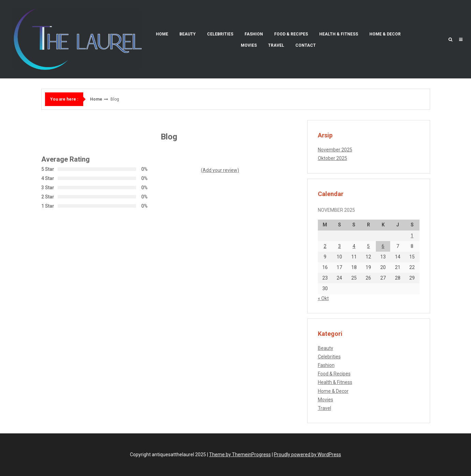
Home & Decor (385, 34)
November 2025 (335, 150)
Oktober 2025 (333, 158)
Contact (306, 45)
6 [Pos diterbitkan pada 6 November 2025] (383, 246)
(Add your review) (220, 170)
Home (162, 34)
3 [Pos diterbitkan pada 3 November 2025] (339, 246)
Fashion (254, 34)
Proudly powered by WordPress (307, 455)
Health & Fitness (339, 34)
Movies (249, 45)
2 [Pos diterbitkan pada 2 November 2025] (325, 246)
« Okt (323, 298)
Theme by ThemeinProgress (240, 455)
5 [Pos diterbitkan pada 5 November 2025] (368, 246)
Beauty (188, 34)
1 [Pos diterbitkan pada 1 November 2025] (412, 236)
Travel (276, 45)
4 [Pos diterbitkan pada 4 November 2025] (354, 246)
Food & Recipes (291, 34)
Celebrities (220, 34)
